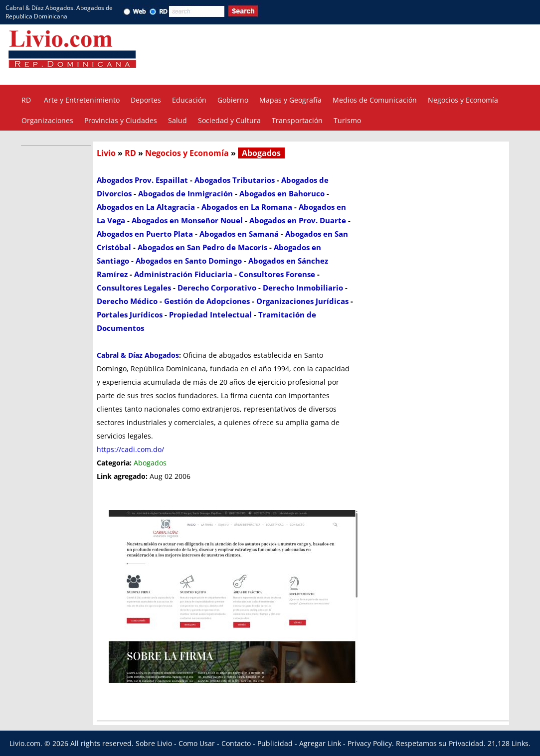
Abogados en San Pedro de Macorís (202, 247)
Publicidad (275, 743)
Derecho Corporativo (217, 288)
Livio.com (25, 743)
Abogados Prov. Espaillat (142, 180)
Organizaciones (47, 120)
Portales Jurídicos (130, 314)
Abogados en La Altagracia (146, 207)
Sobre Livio (154, 743)
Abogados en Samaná (239, 234)
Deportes (146, 100)
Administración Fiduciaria (183, 274)
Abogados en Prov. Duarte (298, 220)
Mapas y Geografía (290, 100)
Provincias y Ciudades (121, 120)
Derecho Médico (127, 301)
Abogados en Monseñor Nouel (187, 220)
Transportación (297, 120)
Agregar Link (320, 743)
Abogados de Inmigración (185, 193)
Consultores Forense (277, 274)
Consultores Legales (134, 288)
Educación (189, 100)
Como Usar (197, 743)
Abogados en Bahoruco (282, 193)
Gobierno (233, 100)
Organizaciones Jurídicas (302, 301)
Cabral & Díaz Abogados (138, 355)
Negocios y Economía (463, 100)
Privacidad (466, 743)
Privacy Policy (370, 743)
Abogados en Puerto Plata (145, 234)
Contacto (236, 743)
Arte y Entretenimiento (82, 100)
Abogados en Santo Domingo (189, 261)
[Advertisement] (388, 54)
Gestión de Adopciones (207, 301)
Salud (178, 120)
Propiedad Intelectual (210, 314)
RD (26, 100)
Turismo (347, 120)
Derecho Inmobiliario (303, 288)
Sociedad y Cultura (229, 120)
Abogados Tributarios (235, 180)
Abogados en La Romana (247, 207)
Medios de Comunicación (375, 100)
